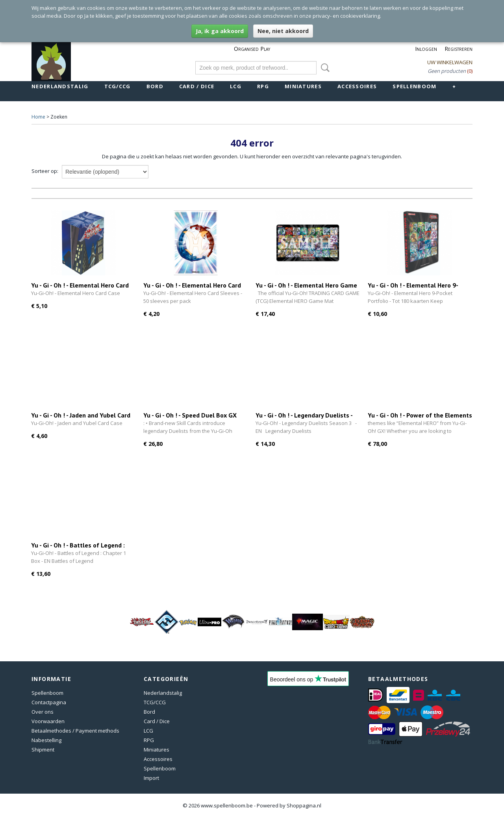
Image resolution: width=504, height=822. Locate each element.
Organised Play (252, 49)
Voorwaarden (48, 721)
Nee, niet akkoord (283, 31)
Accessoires (357, 86)
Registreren (459, 49)
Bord (155, 86)
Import (151, 778)
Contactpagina (49, 702)
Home (38, 117)
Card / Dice (197, 86)
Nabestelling (46, 740)
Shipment (43, 750)
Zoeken (324, 68)
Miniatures (303, 86)
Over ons (43, 712)
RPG (263, 86)
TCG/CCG (118, 86)
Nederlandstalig (60, 86)
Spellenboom (414, 86)
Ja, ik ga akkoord (220, 31)
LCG (236, 86)
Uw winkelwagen (450, 62)
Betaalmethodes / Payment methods (75, 731)
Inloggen (426, 49)
